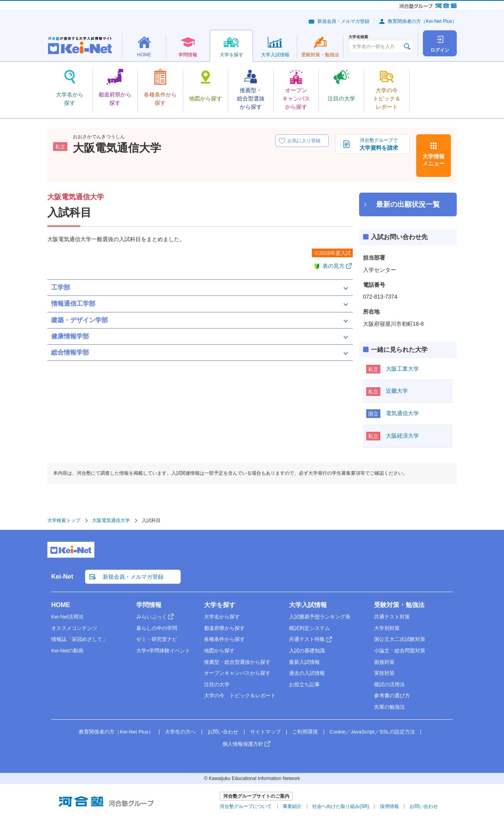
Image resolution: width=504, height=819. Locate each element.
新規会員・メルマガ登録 (343, 21)
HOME (61, 605)
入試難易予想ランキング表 (320, 617)
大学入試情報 (308, 605)
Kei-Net (62, 577)
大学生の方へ (180, 732)
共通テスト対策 (392, 617)
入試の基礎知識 (307, 651)
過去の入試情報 (307, 673)
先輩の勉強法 (389, 707)
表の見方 (334, 266)
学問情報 (149, 605)
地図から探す (219, 651)
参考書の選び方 (392, 695)
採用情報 (389, 806)
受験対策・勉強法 (399, 605)
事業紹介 (292, 806)
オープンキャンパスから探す (237, 673)
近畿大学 (397, 391)
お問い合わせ (223, 732)
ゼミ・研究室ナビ (157, 639)
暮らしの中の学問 (157, 628)
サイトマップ (265, 732)
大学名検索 (358, 37)
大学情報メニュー (434, 160)
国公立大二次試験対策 (400, 639)
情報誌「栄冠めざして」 (79, 639)
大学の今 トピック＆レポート (240, 695)
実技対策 (384, 673)
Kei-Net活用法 (67, 617)
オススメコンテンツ (74, 628)
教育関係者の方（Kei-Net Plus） (422, 21)
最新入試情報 (304, 662)
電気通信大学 (402, 413)
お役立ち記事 (304, 684)
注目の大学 (217, 684)
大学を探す (220, 605)
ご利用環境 (305, 732)
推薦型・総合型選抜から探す (237, 662)
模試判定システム (309, 628)
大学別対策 (387, 628)
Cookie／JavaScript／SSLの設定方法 (372, 732)
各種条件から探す (224, 639)
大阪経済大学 (402, 436)
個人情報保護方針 (243, 744)
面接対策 (384, 662)
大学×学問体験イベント (163, 651)
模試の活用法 (389, 684)
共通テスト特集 (307, 639)
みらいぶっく (152, 617)
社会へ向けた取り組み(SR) (341, 806)
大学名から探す (222, 617)
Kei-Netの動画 (67, 651)
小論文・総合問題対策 (400, 651)
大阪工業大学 (402, 369)
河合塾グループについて (246, 806)
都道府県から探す (224, 628)
